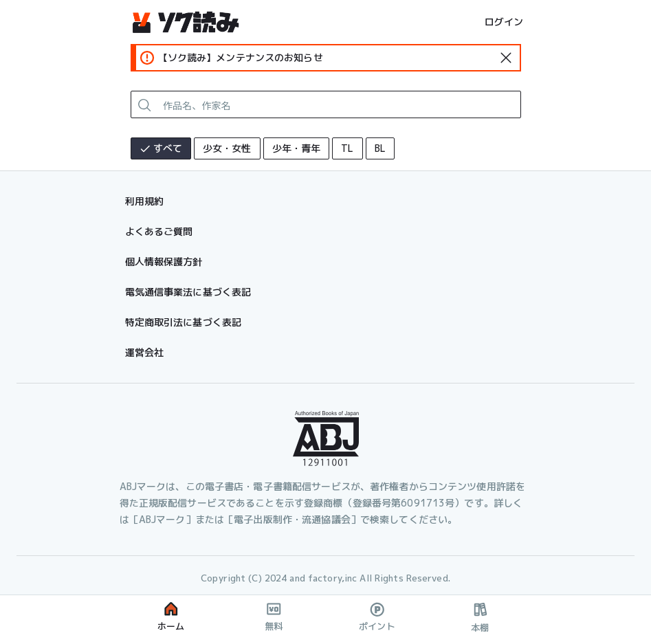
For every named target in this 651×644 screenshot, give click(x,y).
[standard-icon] (506, 58)
